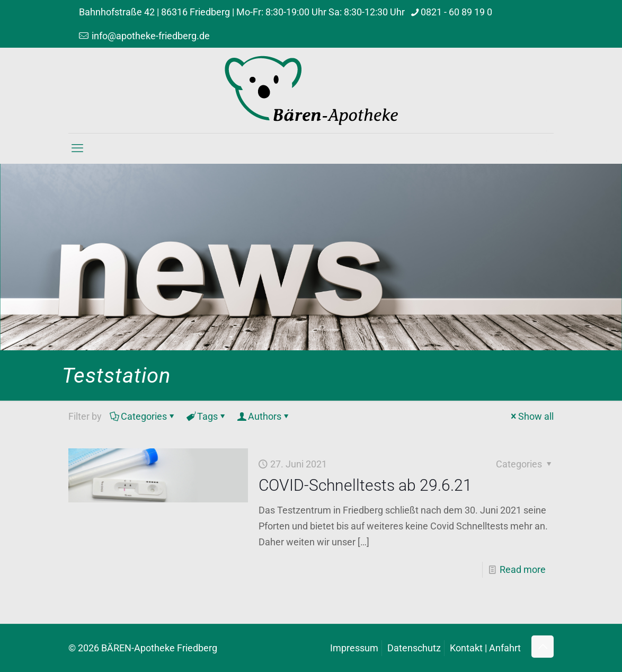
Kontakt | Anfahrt (485, 648)
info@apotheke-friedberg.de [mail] (150, 36)
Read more (523, 569)
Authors (264, 416)
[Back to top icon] (543, 647)
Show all (531, 416)
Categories (143, 416)
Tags (207, 416)
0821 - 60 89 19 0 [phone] (456, 12)
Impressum (354, 648)
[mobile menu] (77, 148)
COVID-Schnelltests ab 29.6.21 (365, 485)
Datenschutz (414, 648)
